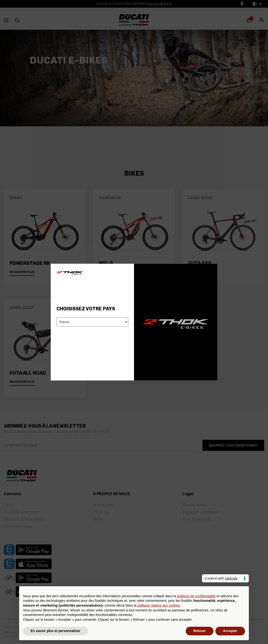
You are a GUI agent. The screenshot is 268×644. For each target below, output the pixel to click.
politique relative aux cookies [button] (159, 605)
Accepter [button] (230, 631)
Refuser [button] (200, 631)
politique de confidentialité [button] (196, 596)
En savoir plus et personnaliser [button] (56, 631)
